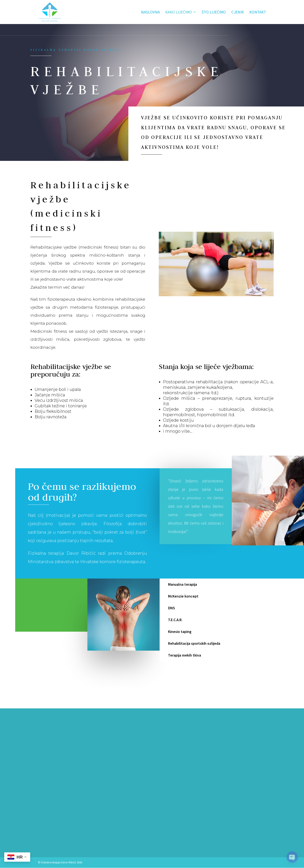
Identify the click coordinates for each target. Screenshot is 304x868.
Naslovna (150, 13)
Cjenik (238, 13)
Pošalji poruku (190, 813)
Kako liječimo (179, 13)
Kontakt (258, 13)
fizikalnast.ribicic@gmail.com (61, 838)
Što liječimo (214, 13)
